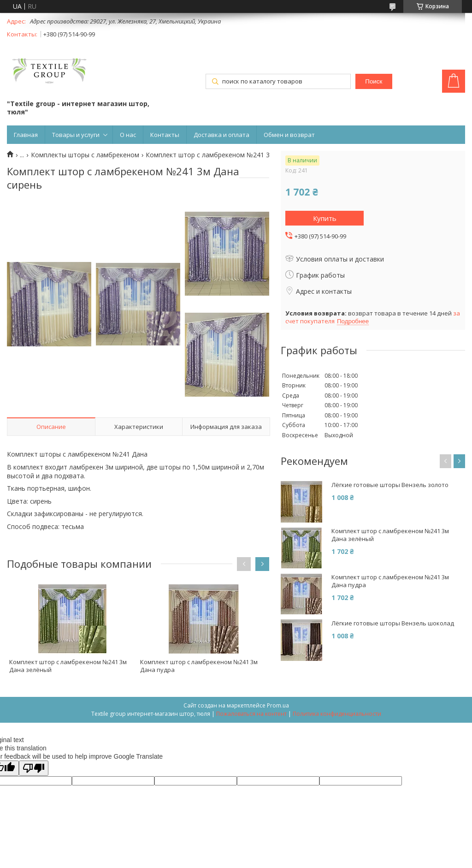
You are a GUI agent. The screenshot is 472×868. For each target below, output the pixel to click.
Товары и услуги (76, 135)
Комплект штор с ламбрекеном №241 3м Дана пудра (199, 666)
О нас (128, 135)
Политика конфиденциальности (337, 714)
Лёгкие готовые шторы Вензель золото (390, 485)
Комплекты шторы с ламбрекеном (85, 155)
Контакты (165, 135)
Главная (26, 135)
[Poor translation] (34, 768)
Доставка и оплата (221, 135)
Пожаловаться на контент (251, 714)
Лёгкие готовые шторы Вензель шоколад (393, 623)
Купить (325, 218)
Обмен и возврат (289, 135)
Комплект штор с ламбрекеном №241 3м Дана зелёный (68, 666)
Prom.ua (278, 705)
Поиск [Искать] (374, 81)
